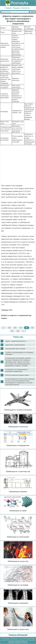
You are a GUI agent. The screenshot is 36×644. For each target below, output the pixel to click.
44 (12, 331)
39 (9, 328)
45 (18, 331)
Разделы (17, 8)
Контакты (26, 8)
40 (15, 328)
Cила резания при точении (15, 349)
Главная (8, 8)
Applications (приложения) (15, 345)
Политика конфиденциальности (18, 641)
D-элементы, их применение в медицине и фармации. (17, 370)
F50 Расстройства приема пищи (17, 375)
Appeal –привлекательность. (16, 341)
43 (32, 328)
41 (21, 328)
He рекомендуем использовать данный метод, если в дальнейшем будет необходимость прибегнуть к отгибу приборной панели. (20, 382)
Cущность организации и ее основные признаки (19, 353)
